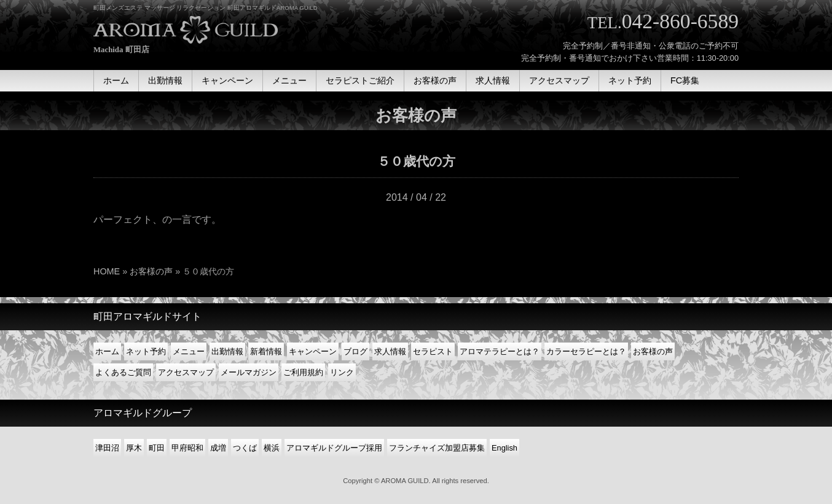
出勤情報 (227, 351)
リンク (342, 372)
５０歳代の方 (416, 161)
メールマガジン (249, 372)
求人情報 (390, 351)
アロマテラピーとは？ (500, 351)
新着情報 (266, 351)
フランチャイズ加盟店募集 (437, 448)
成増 (218, 448)
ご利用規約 (303, 372)
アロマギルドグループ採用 (334, 448)
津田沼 (107, 448)
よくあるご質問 (123, 372)
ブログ (355, 351)
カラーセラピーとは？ (586, 351)
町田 (157, 448)
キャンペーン (313, 351)
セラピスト (433, 351)
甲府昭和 (187, 448)
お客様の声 (151, 271)
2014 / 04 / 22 (416, 197)
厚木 (134, 448)
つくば (245, 448)
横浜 (272, 448)
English (504, 448)
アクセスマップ (186, 372)
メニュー (189, 351)
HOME (107, 271)
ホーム (107, 351)
